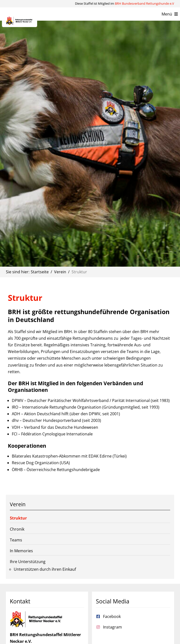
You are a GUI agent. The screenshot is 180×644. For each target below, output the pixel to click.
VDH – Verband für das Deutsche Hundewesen (55, 427)
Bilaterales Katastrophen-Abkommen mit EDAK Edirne (62, 456)
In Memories (21, 551)
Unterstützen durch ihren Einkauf (45, 569)
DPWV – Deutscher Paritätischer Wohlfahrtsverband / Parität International (81, 400)
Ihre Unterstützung (28, 562)
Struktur (18, 518)
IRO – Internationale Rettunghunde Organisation (57, 407)
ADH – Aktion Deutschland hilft (40, 414)
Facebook (112, 616)
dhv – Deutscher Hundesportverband (46, 420)
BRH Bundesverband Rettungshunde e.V (144, 3)
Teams (16, 540)
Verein (18, 504)
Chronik (17, 529)
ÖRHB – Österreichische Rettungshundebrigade (56, 470)
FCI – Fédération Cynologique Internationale (52, 434)
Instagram (112, 627)
